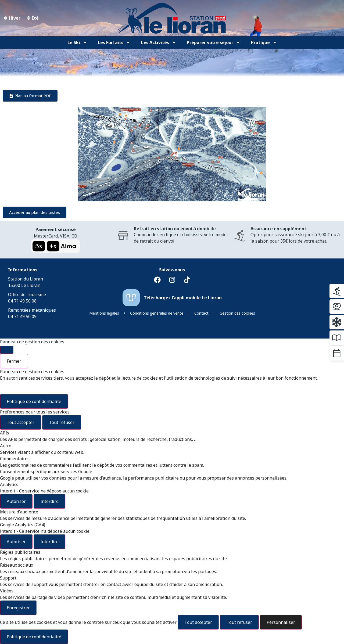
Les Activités (159, 42)
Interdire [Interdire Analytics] (49, 501)
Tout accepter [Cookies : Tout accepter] (21, 422)
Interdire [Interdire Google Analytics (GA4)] (49, 542)
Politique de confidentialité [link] (34, 401)
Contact (201, 313)
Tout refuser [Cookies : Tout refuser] (62, 422)
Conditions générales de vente (157, 313)
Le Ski (77, 42)
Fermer (14, 361)
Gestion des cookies (237, 313)
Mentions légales (104, 313)
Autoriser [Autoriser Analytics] (16, 501)
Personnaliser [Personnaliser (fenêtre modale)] (281, 622)
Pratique (264, 42)
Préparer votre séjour (214, 42)
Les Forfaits (114, 42)
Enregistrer (18, 608)
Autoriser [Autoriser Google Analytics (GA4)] (16, 542)
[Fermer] (7, 350)
